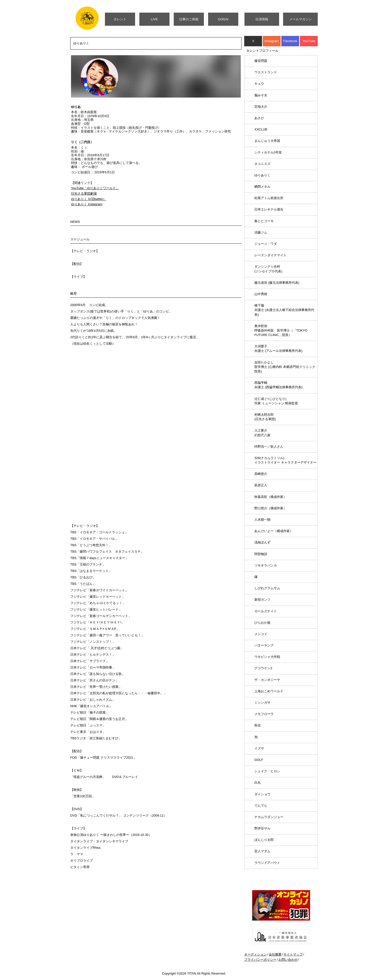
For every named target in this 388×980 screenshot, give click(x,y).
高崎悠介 (261, 474)
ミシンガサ (262, 703)
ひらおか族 (262, 623)
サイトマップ (293, 954)
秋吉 (258, 725)
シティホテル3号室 (268, 152)
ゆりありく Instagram (87, 204)
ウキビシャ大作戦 (267, 657)
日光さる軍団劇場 (84, 193)
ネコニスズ (262, 164)
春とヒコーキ (264, 221)
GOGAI (223, 19)
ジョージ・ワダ (266, 244)
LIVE (154, 19)
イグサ (259, 748)
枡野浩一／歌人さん (269, 447)
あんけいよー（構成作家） (274, 531)
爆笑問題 (261, 61)
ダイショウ (262, 794)
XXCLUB (261, 129)
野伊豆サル (262, 828)
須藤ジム (261, 232)
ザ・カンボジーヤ (267, 680)
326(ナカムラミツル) (285, 460)
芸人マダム (262, 851)
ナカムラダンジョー (269, 817)
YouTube (309, 41)
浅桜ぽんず (262, 542)
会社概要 (275, 954)
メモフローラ (264, 714)
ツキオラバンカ (266, 565)
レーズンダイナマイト (270, 255)
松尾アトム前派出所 (269, 198)
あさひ (259, 118)
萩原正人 (261, 485)
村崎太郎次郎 (265, 417)
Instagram (272, 41)
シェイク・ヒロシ (267, 771)
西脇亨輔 (278, 385)
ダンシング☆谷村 (268, 269)
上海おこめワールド (269, 691)
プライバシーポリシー (260, 960)
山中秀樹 (261, 294)
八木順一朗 (262, 520)
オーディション (255, 954)
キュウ (259, 84)
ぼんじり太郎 (264, 840)
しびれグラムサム (267, 588)
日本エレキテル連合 (269, 209)
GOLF (259, 760)
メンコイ (261, 634)
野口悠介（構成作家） (270, 508)
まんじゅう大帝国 (267, 141)
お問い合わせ (288, 960)
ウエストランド (266, 72)
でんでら (261, 806)
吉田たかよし (285, 367)
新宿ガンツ (262, 600)
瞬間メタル (262, 187)
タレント (120, 19)
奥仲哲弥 (281, 330)
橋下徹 (284, 310)
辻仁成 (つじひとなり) (276, 401)
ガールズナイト (266, 611)
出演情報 (262, 19)
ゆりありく (262, 175)
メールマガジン (301, 19)
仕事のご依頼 (189, 19)
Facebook (290, 41)
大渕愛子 (278, 348)
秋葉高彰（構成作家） (270, 497)
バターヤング (264, 645)
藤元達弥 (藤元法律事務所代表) (277, 283)
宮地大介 (261, 107)
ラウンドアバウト (267, 863)
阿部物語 (261, 554)
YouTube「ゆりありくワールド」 (95, 188)
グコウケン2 (263, 668)
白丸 (258, 783)
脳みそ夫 (261, 95)
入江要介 (262, 433)
